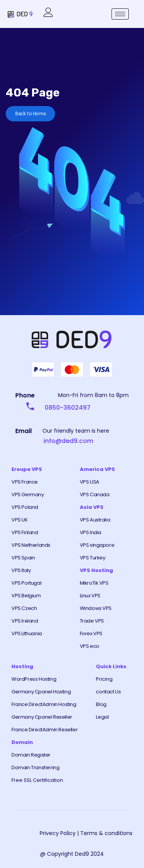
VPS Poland (25, 507)
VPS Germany (28, 494)
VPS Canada (95, 494)
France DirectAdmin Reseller (44, 730)
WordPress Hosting (34, 679)
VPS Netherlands (31, 545)
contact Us (108, 692)
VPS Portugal (26, 583)
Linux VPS (90, 596)
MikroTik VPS (94, 583)
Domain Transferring (35, 767)
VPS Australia (95, 520)
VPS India (91, 532)
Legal (102, 717)
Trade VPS (92, 621)
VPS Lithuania (27, 633)
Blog (101, 704)
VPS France (25, 482)
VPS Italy (21, 570)
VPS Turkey (93, 558)
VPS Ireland (25, 621)
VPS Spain (23, 558)
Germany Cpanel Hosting (41, 692)
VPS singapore (97, 545)
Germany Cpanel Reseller (42, 717)
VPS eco (90, 646)
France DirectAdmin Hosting (44, 704)
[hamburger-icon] (120, 14)
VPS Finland (25, 532)
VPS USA (90, 482)
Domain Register (31, 755)
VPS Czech (24, 608)
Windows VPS (96, 608)
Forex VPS (91, 633)
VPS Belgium (26, 596)
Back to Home (30, 114)
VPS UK (20, 520)
